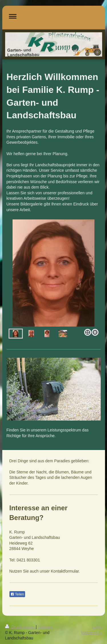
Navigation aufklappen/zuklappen (54, 16)
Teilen (17, 594)
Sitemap (45, 627)
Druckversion (20, 627)
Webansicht (92, 633)
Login (97, 627)
